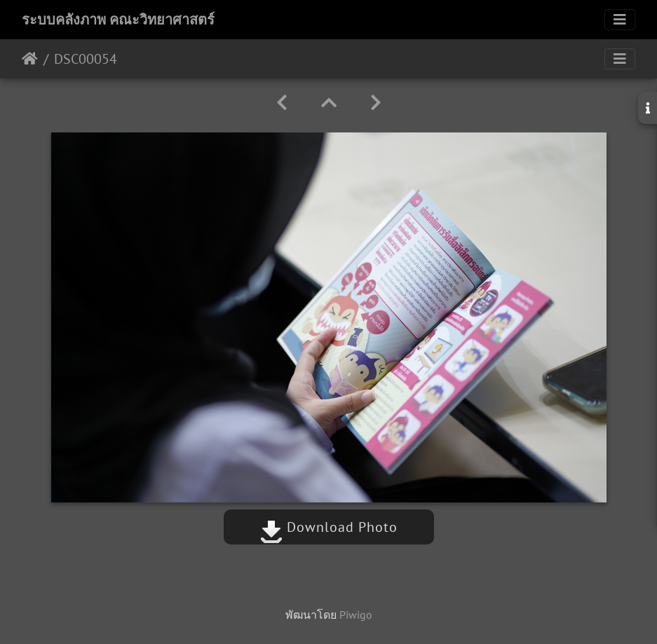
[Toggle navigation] (620, 20)
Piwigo (356, 615)
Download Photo (329, 527)
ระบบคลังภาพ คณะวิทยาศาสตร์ (118, 20)
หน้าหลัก (30, 59)
